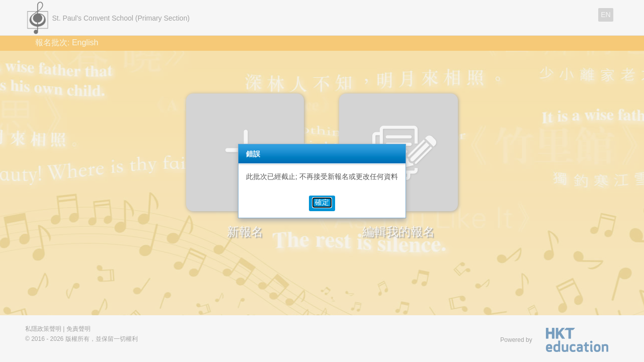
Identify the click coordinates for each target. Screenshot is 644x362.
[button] (322, 203)
